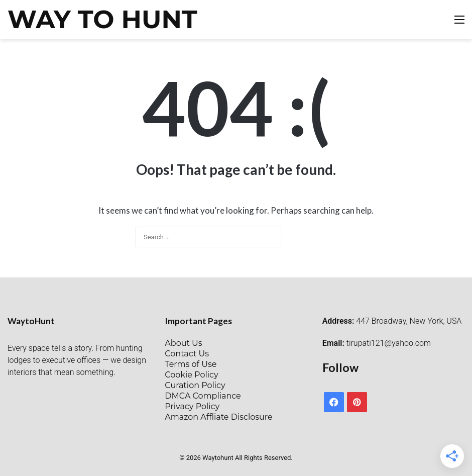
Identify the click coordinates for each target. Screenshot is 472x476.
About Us (183, 343)
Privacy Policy (192, 406)
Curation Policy (195, 385)
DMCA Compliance (203, 396)
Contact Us (187, 354)
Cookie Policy (191, 375)
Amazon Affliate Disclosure (218, 417)
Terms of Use (191, 364)
